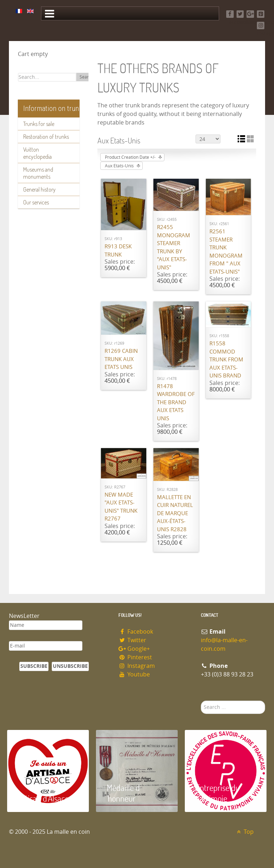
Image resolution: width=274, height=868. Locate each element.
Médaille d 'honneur (123, 793)
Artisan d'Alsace (43, 798)
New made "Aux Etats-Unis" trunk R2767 (121, 507)
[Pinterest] (261, 14)
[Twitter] (240, 14)
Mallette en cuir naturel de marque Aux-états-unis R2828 (175, 513)
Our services (36, 202)
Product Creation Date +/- (130, 157)
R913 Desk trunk (118, 251)
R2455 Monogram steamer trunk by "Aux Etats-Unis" (174, 247)
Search (87, 77)
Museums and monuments (38, 173)
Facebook (136, 632)
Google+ (134, 649)
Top (244, 832)
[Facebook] (230, 14)
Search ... (201, 701)
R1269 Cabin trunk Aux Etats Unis (121, 359)
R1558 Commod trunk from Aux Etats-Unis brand (226, 360)
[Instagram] (261, 26)
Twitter (132, 640)
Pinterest (135, 657)
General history (39, 189)
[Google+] (250, 14)
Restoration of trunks (46, 137)
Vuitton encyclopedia (37, 153)
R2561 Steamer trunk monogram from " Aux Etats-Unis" (226, 252)
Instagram (137, 666)
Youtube (134, 674)
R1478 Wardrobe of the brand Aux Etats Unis (176, 402)
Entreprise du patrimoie (218, 793)
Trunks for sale (39, 124)
